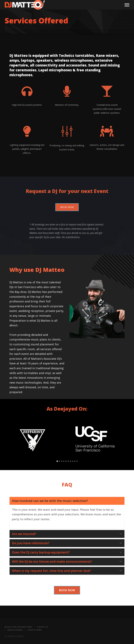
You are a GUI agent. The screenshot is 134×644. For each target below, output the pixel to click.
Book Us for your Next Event (18, 627)
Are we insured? (24, 534)
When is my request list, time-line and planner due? (51, 571)
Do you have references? (31, 543)
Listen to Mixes (35, 630)
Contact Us (42, 627)
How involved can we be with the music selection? (50, 501)
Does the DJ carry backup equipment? (41, 552)
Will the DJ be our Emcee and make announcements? (52, 561)
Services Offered (15, 630)
